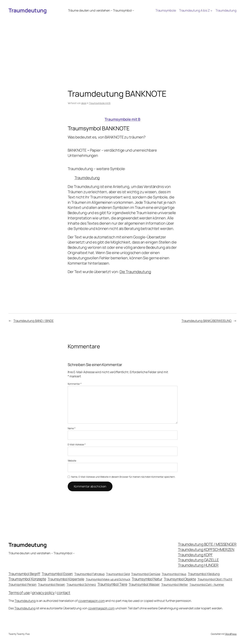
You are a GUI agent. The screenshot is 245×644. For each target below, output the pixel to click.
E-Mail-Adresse (77, 444)
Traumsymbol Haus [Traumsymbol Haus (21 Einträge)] (174, 574)
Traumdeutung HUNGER (198, 565)
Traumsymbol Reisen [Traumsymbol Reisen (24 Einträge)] (51, 584)
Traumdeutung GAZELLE (198, 560)
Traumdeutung (28, 10)
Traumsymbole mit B (100, 103)
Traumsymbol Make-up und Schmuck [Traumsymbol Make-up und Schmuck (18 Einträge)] (108, 579)
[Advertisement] (122, 41)
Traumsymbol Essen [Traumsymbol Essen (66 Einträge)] (57, 574)
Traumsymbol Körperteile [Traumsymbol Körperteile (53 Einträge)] (66, 579)
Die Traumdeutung (135, 272)
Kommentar (75, 384)
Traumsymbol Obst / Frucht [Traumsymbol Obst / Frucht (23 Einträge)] (215, 579)
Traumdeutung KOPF (195, 555)
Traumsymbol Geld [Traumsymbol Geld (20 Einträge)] (118, 574)
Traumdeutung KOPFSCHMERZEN (206, 550)
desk (84, 103)
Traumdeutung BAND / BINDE (34, 321)
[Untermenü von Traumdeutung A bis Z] (211, 10)
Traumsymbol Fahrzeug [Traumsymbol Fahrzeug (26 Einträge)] (89, 574)
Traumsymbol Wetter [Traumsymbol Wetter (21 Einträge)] (175, 584)
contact (64, 593)
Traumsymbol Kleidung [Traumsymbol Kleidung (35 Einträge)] (204, 574)
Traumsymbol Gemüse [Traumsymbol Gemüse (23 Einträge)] (146, 574)
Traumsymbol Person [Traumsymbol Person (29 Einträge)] (22, 584)
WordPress (231, 634)
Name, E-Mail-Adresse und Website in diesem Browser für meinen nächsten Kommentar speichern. (123, 477)
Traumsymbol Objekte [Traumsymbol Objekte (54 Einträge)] (180, 579)
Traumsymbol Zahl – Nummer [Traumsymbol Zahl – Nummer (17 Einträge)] (207, 585)
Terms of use (19, 593)
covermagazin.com (91, 601)
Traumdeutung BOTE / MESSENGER (207, 544)
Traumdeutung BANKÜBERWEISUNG (207, 321)
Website (72, 461)
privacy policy (43, 593)
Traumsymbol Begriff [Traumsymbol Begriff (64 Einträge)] (24, 574)
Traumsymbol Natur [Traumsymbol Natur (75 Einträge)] (147, 579)
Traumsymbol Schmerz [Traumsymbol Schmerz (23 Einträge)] (81, 584)
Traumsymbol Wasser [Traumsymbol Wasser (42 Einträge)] (144, 584)
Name (72, 428)
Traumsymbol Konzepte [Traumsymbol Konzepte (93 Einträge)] (27, 579)
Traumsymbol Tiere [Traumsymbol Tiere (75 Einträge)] (112, 584)
